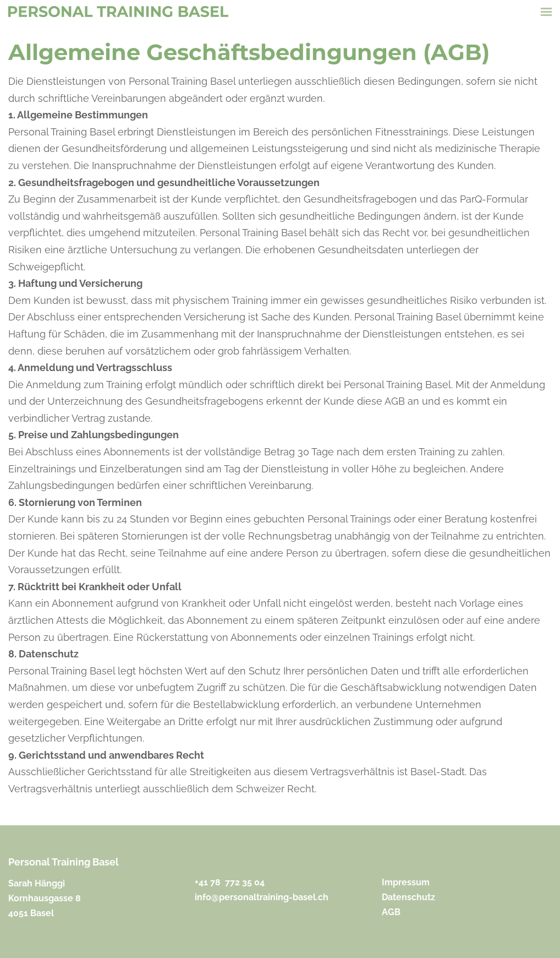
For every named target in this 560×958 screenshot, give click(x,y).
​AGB (391, 912)
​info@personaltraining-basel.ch (262, 897)
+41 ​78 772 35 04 (230, 882)
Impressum (406, 882)
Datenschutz (408, 897)
